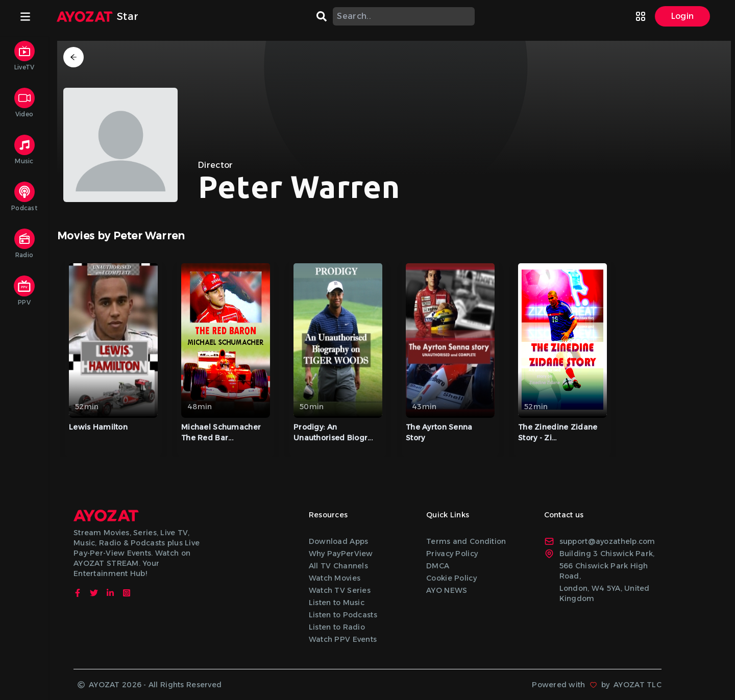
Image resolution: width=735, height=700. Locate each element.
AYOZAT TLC (638, 685)
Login (683, 16)
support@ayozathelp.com (600, 541)
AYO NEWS (447, 590)
